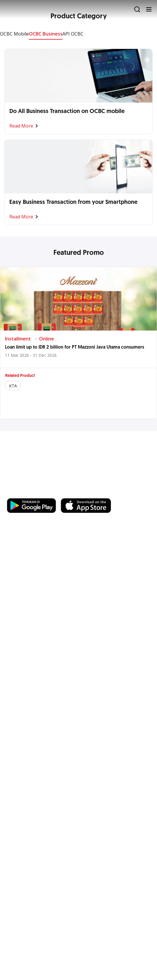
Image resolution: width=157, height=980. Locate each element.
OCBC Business (46, 34)
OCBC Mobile (14, 34)
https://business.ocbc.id (90, 492)
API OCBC (73, 34)
